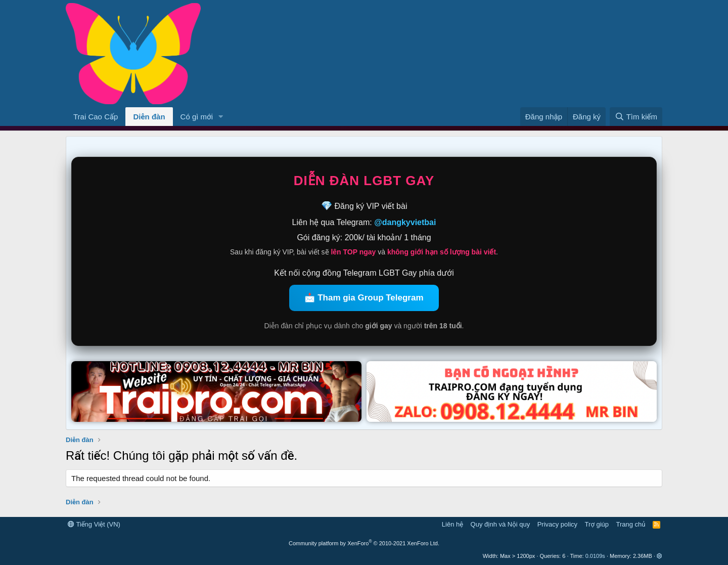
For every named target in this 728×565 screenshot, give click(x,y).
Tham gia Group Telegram (370, 298)
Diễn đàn (149, 117)
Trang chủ (631, 524)
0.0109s (595, 556)
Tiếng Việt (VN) (94, 524)
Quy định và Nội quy (500, 524)
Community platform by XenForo (364, 543)
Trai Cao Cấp (96, 117)
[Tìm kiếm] (636, 117)
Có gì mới (197, 117)
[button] (221, 117)
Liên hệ (452, 524)
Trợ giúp (597, 524)
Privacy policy (557, 524)
